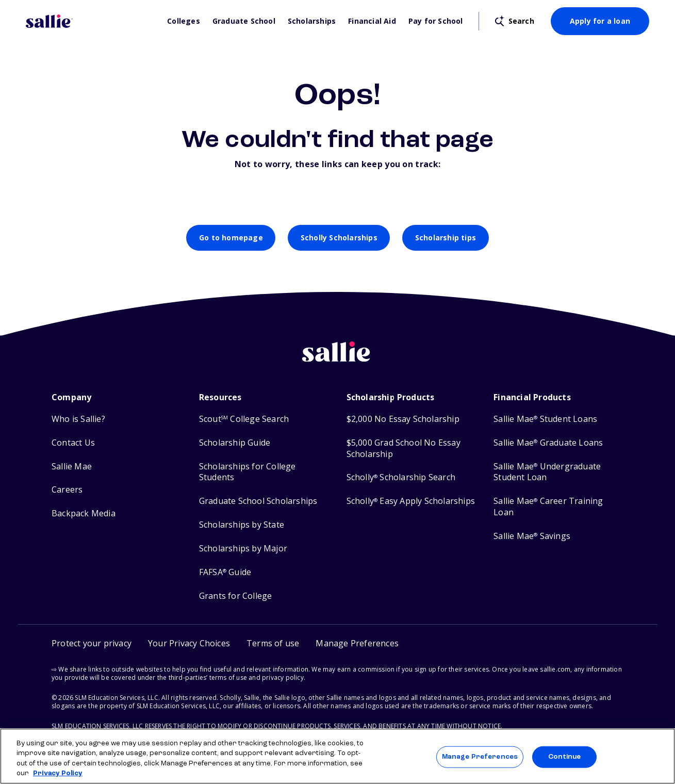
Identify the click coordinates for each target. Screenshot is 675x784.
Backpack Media (84, 513)
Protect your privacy (92, 643)
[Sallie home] (338, 360)
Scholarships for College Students (248, 472)
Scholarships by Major (243, 549)
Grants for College (236, 596)
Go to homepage (231, 238)
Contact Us (73, 443)
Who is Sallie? (78, 419)
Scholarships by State (242, 525)
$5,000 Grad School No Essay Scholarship (404, 448)
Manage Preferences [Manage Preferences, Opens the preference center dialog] (480, 757)
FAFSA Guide (225, 572)
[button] (357, 643)
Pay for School (436, 21)
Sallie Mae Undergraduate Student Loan (547, 472)
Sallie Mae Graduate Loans (548, 443)
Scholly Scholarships (339, 238)
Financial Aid (372, 21)
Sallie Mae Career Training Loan (548, 507)
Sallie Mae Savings (532, 536)
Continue (565, 757)
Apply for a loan (600, 21)
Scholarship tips (446, 238)
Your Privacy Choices (189, 643)
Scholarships (312, 21)
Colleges (184, 21)
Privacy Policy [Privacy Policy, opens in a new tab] (58, 773)
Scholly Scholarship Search (401, 477)
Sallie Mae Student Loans (545, 419)
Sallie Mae (72, 467)
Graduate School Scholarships (258, 501)
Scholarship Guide (235, 443)
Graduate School (244, 21)
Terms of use (273, 643)
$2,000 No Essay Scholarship (403, 419)
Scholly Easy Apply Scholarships (411, 501)
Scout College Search (244, 419)
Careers (67, 490)
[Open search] (515, 21)
